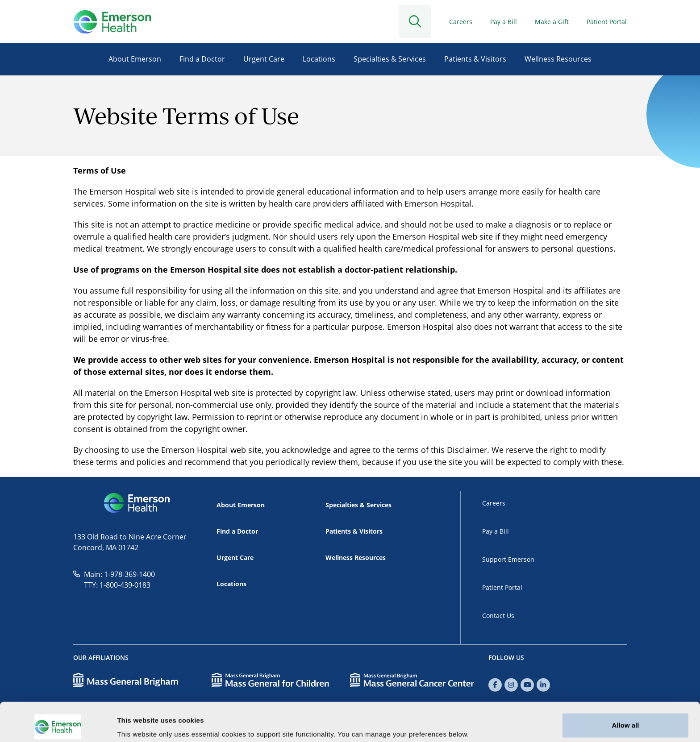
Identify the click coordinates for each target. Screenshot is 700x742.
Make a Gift (552, 22)
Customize (626, 718)
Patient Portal (607, 22)
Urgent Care (264, 59)
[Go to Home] (112, 22)
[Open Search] (423, 21)
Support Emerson (508, 559)
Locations (319, 59)
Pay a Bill (504, 22)
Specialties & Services (390, 59)
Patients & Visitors (475, 59)
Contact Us (498, 616)
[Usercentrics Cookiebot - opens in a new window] (58, 725)
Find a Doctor (202, 59)
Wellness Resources (558, 59)
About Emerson (135, 59)
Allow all (626, 689)
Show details (138, 723)
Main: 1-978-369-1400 (119, 574)
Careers (461, 22)
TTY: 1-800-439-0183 (117, 585)
